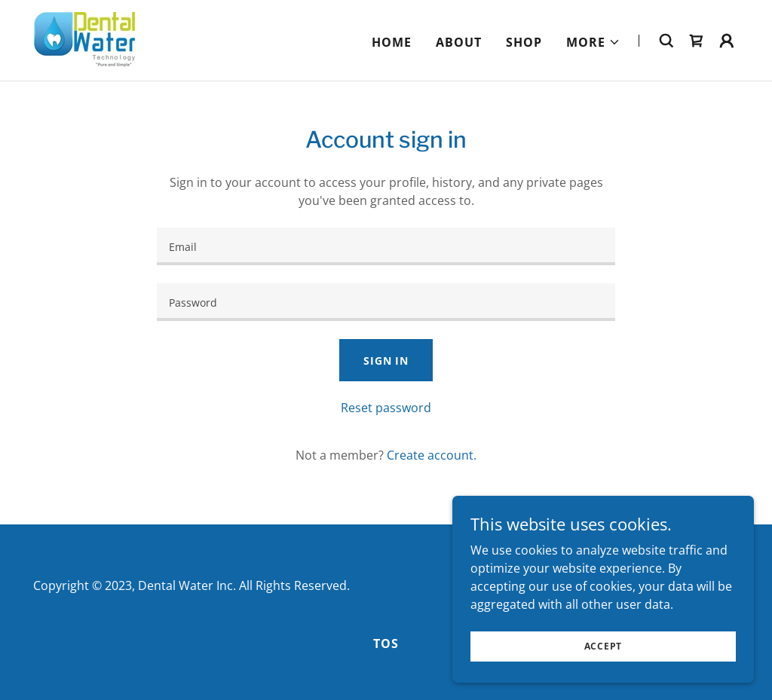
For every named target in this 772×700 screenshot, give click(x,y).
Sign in (386, 361)
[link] (88, 39)
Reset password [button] (386, 408)
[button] (593, 42)
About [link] (459, 42)
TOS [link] (386, 643)
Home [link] (392, 42)
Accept (604, 646)
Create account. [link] (432, 455)
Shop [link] (524, 42)
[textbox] (386, 246)
